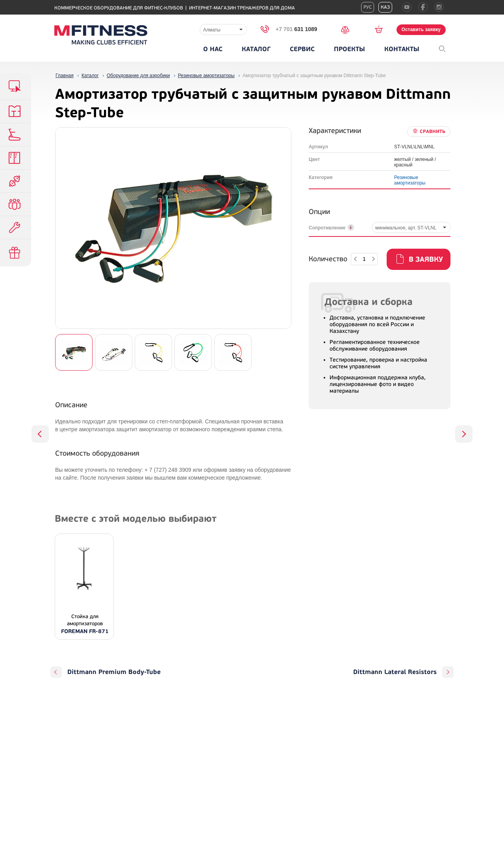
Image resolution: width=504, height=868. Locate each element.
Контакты (402, 49)
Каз (385, 7)
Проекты (349, 49)
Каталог (256, 49)
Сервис (302, 49)
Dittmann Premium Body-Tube (114, 672)
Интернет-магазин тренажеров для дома (242, 8)
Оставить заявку (421, 30)
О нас (213, 49)
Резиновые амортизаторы (410, 180)
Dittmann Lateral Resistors (395, 672)
